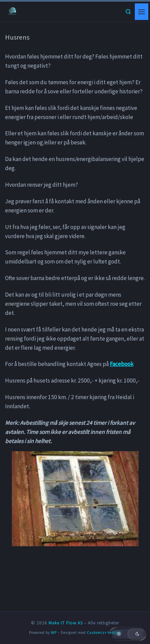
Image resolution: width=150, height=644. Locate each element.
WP (54, 632)
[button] (128, 634)
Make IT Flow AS (66, 623)
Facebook (122, 364)
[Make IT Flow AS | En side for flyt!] (13, 11)
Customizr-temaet (104, 632)
